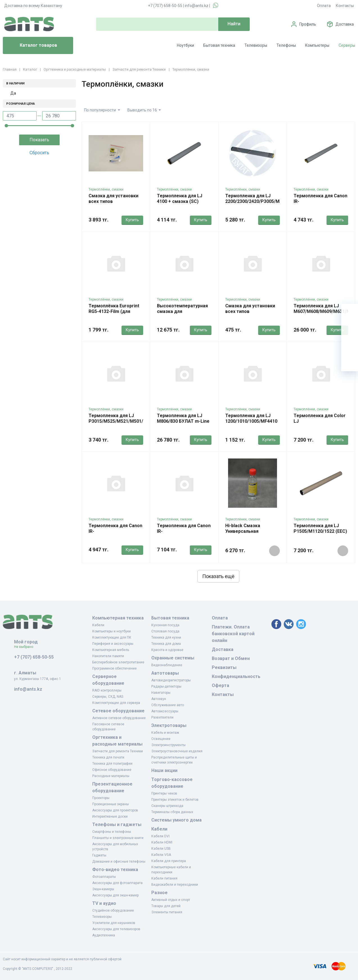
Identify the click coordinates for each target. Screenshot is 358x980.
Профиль (308, 24)
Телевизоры (256, 45)
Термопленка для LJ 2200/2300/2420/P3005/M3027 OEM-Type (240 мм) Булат (257, 204)
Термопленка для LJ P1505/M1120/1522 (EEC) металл (320, 531)
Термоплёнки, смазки (106, 189)
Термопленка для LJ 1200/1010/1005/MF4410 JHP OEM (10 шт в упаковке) (251, 424)
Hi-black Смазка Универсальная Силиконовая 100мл (247, 531)
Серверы (347, 45)
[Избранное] (350, 329)
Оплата (324, 6)
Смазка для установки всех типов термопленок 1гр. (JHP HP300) (251, 314)
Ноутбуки (185, 45)
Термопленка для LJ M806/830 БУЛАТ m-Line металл (183, 421)
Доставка (345, 24)
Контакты (345, 6)
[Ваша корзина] (350, 312)
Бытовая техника (219, 45)
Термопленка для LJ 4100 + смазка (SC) (180, 199)
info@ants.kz (197, 6)
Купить (132, 220)
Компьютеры (317, 45)
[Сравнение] (350, 346)
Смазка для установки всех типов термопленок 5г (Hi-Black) (113, 204)
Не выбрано (26, 647)
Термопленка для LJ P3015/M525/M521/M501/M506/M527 (128, 418)
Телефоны (286, 45)
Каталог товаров (32, 46)
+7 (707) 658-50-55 (165, 6)
